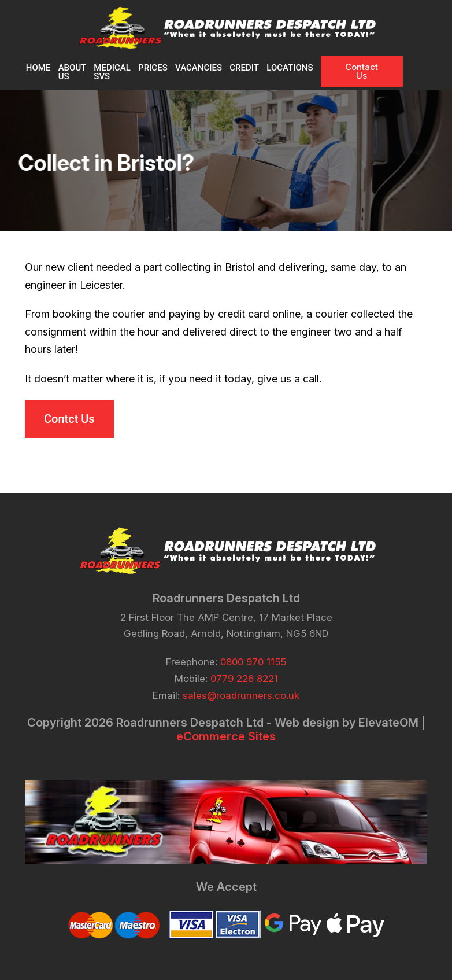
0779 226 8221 (244, 677)
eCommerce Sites (226, 735)
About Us (72, 72)
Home (37, 68)
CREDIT (267, 68)
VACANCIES (220, 68)
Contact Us (386, 71)
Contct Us (69, 418)
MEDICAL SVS (121, 72)
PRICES (174, 68)
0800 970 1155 (253, 661)
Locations (313, 68)
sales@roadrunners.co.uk (241, 694)
